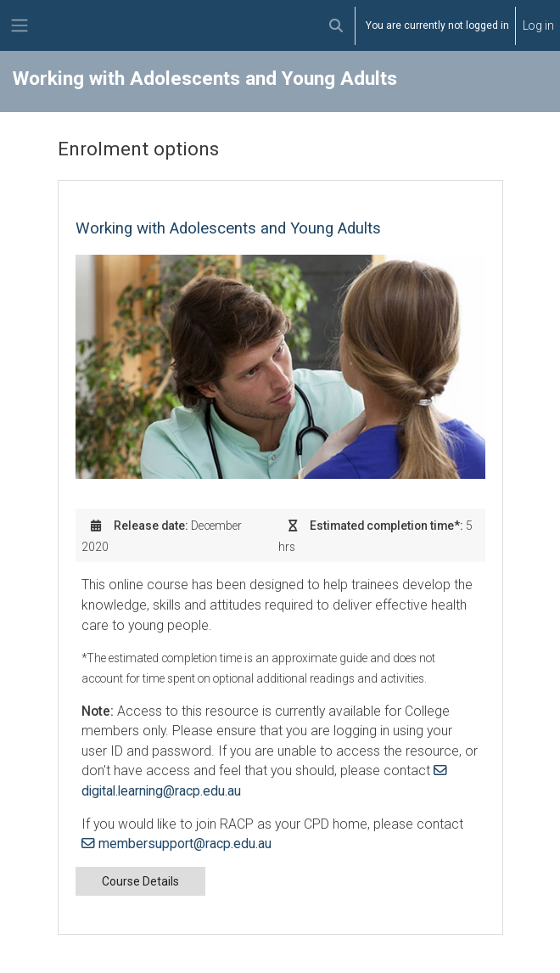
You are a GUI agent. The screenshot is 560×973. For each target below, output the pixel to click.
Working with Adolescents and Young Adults (228, 228)
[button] (336, 26)
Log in (538, 25)
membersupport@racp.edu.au (185, 844)
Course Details (140, 881)
